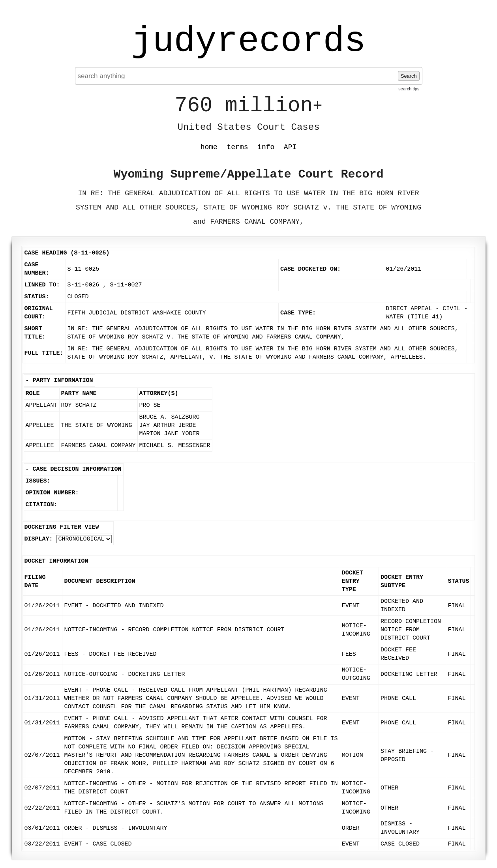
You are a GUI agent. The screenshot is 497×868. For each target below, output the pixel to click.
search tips (409, 89)
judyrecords (248, 41)
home (209, 147)
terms (238, 147)
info (266, 147)
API (290, 147)
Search (409, 76)
